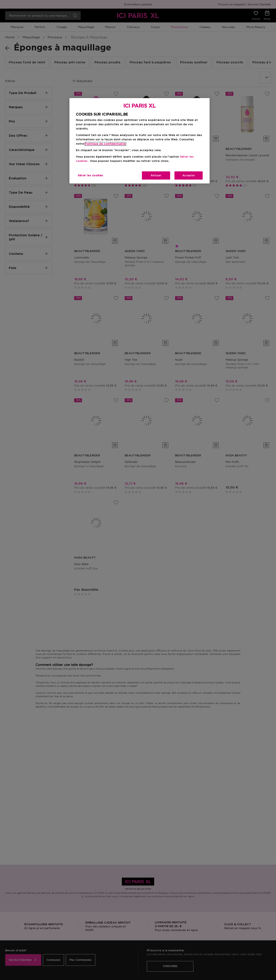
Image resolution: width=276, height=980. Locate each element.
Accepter (189, 175)
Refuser (156, 175)
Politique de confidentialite (105, 144)
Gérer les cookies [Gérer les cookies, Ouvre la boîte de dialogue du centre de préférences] (90, 175)
